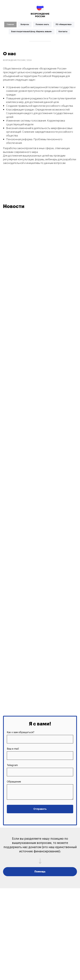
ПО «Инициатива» (64, 24)
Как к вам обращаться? (21, 732)
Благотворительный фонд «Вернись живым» (32, 32)
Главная (10, 24)
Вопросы (25, 24)
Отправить (40, 809)
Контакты (63, 32)
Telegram (12, 765)
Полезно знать (42, 24)
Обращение (14, 782)
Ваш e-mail (13, 749)
